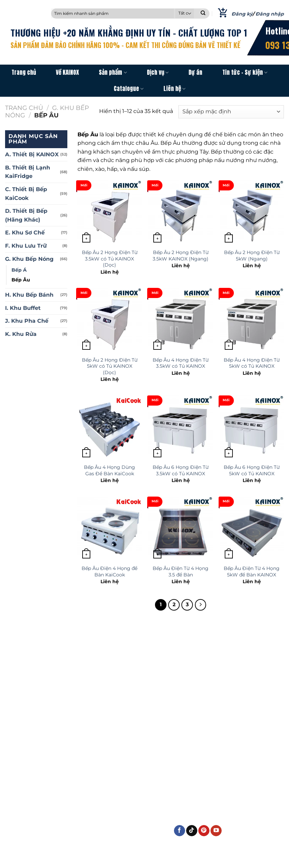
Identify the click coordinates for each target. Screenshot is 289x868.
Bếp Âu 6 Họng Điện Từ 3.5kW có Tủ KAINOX (181, 470)
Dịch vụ (158, 72)
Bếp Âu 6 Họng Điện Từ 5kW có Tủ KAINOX (252, 470)
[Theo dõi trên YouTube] (216, 831)
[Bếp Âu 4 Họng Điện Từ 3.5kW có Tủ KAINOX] (181, 320)
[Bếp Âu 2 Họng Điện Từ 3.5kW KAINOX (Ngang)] (181, 213)
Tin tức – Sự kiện (245, 72)
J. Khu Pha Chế (27, 321)
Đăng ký (242, 14)
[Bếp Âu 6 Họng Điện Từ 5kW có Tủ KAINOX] (252, 428)
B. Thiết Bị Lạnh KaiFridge (28, 172)
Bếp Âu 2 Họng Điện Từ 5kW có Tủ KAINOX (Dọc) (110, 366)
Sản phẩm (113, 72)
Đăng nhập (270, 14)
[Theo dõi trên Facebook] (180, 831)
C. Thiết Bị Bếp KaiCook (26, 194)
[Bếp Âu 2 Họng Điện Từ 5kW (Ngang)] (252, 213)
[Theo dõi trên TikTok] (192, 831)
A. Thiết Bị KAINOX (32, 154)
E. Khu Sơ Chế (25, 233)
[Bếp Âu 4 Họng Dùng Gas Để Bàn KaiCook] (109, 428)
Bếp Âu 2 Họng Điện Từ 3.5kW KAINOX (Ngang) (181, 256)
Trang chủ (24, 72)
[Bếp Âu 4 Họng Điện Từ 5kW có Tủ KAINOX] (252, 320)
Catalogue (129, 89)
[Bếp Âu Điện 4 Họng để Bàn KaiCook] (109, 529)
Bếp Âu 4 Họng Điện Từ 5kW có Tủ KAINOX (252, 363)
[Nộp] (203, 14)
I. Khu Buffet (23, 308)
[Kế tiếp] (201, 605)
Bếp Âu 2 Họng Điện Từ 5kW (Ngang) (252, 256)
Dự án (195, 72)
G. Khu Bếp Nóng (29, 259)
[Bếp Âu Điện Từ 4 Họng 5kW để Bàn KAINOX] (252, 529)
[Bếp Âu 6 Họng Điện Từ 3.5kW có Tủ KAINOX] (181, 428)
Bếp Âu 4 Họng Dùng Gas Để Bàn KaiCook (109, 470)
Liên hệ (174, 89)
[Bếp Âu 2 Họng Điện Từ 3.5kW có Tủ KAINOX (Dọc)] (109, 213)
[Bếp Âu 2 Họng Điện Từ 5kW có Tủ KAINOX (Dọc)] (109, 320)
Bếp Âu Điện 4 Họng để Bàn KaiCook (109, 572)
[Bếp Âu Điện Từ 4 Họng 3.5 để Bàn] (181, 529)
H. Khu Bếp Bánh (29, 295)
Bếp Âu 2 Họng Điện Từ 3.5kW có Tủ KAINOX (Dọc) (110, 259)
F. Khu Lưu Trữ (26, 246)
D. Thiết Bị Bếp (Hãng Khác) (26, 215)
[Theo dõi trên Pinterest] (204, 831)
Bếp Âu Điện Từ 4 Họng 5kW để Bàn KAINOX (252, 572)
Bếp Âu (21, 280)
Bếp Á (19, 270)
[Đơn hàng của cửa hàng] (231, 112)
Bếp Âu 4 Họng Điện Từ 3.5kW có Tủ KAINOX (181, 363)
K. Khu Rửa (21, 334)
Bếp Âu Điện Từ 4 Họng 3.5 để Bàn (181, 572)
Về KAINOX (67, 72)
